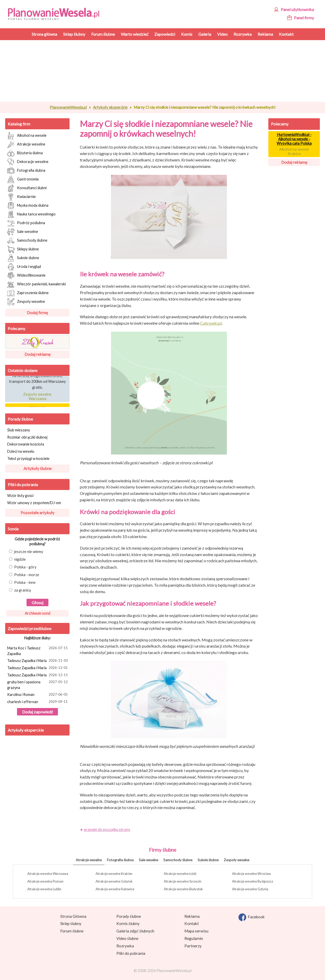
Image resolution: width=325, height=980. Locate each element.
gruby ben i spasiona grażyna (38, 684)
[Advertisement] (169, 71)
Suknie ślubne (23, 258)
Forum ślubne (72, 931)
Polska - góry (23, 567)
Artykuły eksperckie (110, 107)
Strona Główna (73, 916)
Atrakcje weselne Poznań (45, 881)
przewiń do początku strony (107, 829)
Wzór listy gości (20, 496)
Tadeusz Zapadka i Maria (38, 661)
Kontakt (192, 923)
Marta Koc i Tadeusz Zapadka (38, 651)
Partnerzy (193, 946)
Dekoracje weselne (28, 162)
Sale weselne (23, 232)
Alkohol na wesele (27, 136)
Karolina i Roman (38, 695)
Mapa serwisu (196, 931)
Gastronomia (23, 179)
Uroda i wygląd (24, 267)
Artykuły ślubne (37, 468)
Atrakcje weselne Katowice (115, 889)
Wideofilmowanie (26, 276)
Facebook (252, 917)
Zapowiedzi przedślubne (29, 628)
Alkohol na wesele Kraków (294, 151)
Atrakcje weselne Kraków (114, 874)
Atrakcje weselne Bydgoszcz (253, 881)
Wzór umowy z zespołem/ (34, 503)
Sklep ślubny (71, 923)
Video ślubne (127, 938)
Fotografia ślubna (26, 171)
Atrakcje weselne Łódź (180, 874)
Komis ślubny (128, 923)
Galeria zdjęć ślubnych (135, 931)
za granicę (20, 590)
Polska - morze (24, 575)
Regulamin (194, 938)
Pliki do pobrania (23, 484)
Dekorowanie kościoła (26, 444)
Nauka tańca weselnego (31, 214)
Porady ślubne (20, 419)
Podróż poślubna (26, 223)
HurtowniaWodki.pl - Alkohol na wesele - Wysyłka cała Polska (294, 139)
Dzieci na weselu (21, 451)
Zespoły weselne (26, 302)
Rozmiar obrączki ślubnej (27, 437)
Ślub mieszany (19, 430)
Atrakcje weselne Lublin (44, 889)
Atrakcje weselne (26, 144)
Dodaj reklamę (37, 354)
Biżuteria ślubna (25, 153)
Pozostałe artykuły (37, 512)
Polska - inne (22, 582)
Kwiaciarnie (22, 197)
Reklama (192, 916)
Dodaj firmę (37, 312)
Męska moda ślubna (28, 206)
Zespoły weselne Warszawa (37, 397)
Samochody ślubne (27, 241)
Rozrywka (125, 946)
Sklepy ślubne (23, 249)
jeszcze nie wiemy (26, 552)
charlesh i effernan (38, 702)
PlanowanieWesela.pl (68, 107)
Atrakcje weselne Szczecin (183, 881)
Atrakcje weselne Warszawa (48, 874)
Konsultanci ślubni (27, 188)
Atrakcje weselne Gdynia (250, 889)
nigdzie (17, 559)
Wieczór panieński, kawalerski (36, 284)
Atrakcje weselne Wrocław (251, 874)
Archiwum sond (37, 613)
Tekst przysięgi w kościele (28, 459)
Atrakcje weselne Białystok (183, 889)
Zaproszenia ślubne (28, 293)
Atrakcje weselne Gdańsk (114, 881)
